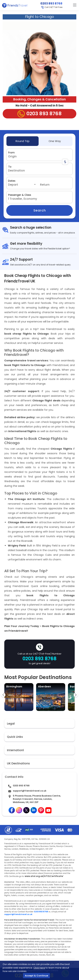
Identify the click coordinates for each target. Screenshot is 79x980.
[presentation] (3, 695)
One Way (55, 141)
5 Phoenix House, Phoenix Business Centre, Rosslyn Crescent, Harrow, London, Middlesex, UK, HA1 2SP (37, 799)
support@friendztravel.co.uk (30, 791)
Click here (39, 968)
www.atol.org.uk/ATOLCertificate (44, 876)
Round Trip (23, 141)
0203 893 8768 (51, 3)
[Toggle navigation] (75, 5)
